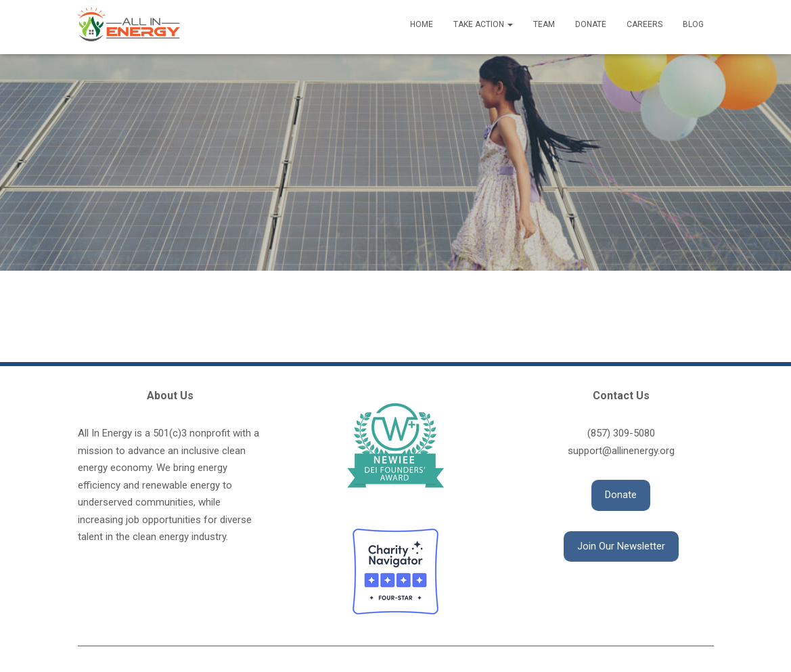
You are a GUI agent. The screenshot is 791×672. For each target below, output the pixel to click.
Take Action (483, 24)
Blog (693, 24)
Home (422, 24)
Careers (645, 24)
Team (544, 24)
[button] (621, 495)
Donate (591, 24)
